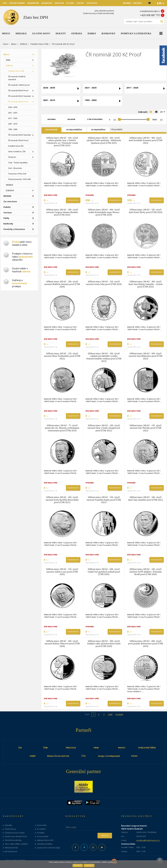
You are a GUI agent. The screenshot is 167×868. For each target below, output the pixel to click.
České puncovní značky (15, 833)
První (87, 714)
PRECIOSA (71, 748)
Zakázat (89, 865)
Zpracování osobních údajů (48, 848)
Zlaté (8, 60)
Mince (14, 44)
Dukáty (7, 207)
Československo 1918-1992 (19, 179)
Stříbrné (23, 44)
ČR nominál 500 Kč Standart (20, 96)
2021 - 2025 (13, 113)
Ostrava (8, 212)
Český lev (12, 157)
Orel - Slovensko (15, 168)
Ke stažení (41, 829)
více (115, 862)
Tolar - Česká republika (18, 163)
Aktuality (8, 825)
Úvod (5, 44)
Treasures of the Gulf (17, 174)
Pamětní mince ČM (16, 146)
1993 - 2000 (13, 129)
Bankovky (8, 224)
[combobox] (163, 112)
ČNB (45, 748)
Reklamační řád (11, 848)
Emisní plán (42, 825)
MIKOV (122, 748)
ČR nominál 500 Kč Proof (18, 91)
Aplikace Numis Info (45, 840)
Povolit (78, 865)
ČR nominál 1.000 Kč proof (19, 85)
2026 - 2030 (13, 107)
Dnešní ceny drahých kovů (16, 836)
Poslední (119, 714)
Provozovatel (43, 836)
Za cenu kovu (10, 201)
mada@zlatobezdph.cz (150, 11)
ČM (20, 748)
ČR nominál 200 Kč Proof (18, 102)
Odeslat (105, 836)
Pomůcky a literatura (14, 229)
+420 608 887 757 (150, 15)
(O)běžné (10, 190)
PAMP (33, 756)
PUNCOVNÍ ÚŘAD (147, 748)
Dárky (6, 218)
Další (110, 714)
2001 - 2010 (13, 124)
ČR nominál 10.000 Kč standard (17, 78)
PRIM (96, 748)
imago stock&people (109, 756)
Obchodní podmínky (13, 840)
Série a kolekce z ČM (17, 151)
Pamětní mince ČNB (39, 44)
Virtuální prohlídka (45, 844)
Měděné (9, 185)
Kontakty (41, 833)
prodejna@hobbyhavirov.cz (148, 840)
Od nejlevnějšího (74, 130)
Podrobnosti (73, 200)
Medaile (7, 196)
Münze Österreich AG (58, 756)
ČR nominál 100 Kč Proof (18, 140)
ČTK (84, 756)
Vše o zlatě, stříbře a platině (16, 844)
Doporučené (51, 130)
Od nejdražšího (98, 130)
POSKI (134, 756)
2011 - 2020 (13, 118)
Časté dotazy (10, 829)
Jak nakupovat (11, 851)
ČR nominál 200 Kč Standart (20, 135)
